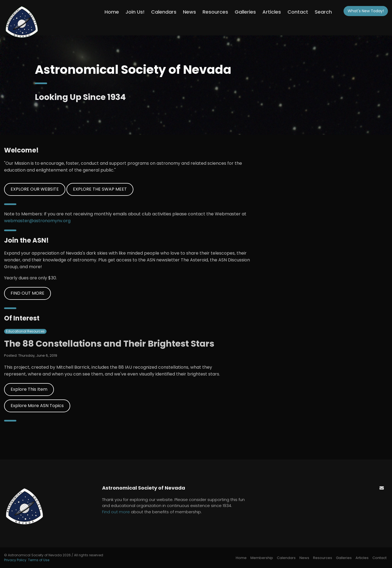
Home (112, 12)
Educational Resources (25, 331)
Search (323, 12)
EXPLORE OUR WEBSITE (35, 189)
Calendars (164, 12)
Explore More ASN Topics (37, 406)
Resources (215, 12)
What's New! (366, 11)
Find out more (116, 512)
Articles (272, 12)
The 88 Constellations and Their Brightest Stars (109, 343)
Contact (298, 12)
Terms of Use (39, 560)
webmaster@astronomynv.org (37, 221)
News (189, 12)
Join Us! (135, 12)
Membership (262, 558)
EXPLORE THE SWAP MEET (100, 189)
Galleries (245, 12)
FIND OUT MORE (27, 293)
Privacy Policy (15, 560)
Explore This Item (29, 389)
